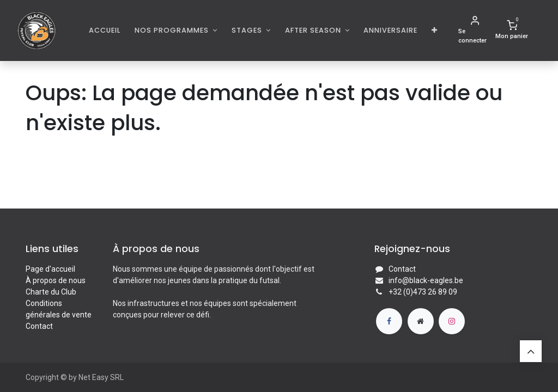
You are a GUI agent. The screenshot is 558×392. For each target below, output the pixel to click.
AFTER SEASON (314, 30)
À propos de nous (56, 280)
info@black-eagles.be (426, 280)
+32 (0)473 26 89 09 (423, 292)
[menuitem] (105, 30)
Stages (248, 30)
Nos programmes (173, 30)
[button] (435, 30)
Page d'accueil (50, 269)
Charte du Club (51, 292)
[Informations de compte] (475, 30)
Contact (39, 326)
